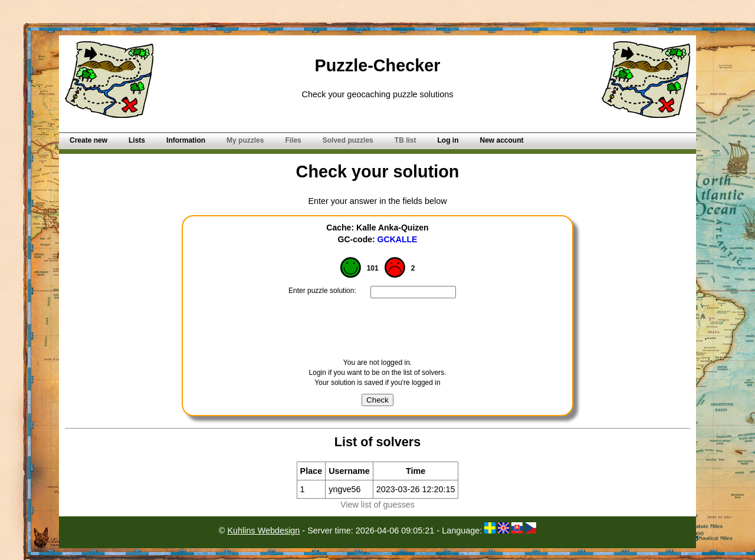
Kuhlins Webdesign (263, 531)
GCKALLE (398, 239)
